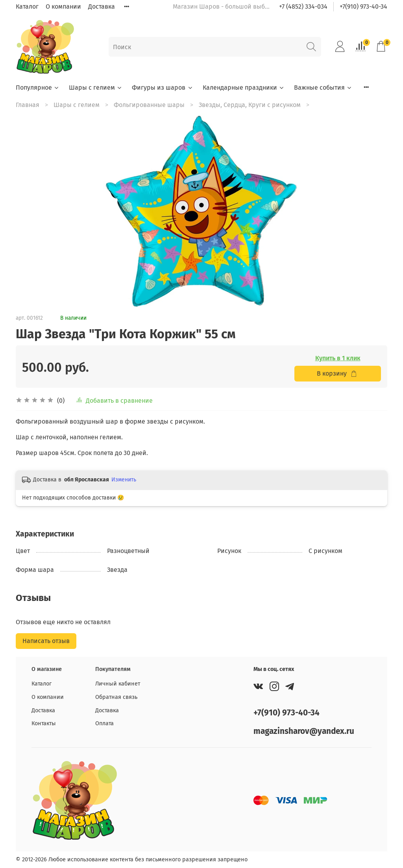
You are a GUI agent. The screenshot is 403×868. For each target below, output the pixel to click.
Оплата (104, 723)
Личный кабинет (118, 684)
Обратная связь (116, 697)
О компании (63, 6)
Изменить (124, 480)
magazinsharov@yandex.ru (304, 731)
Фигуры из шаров (162, 88)
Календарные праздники (244, 88)
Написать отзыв (46, 641)
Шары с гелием (96, 88)
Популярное (38, 88)
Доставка (102, 6)
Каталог (27, 6)
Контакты (44, 723)
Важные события (323, 88)
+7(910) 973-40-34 (363, 6)
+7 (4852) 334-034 (303, 6)
